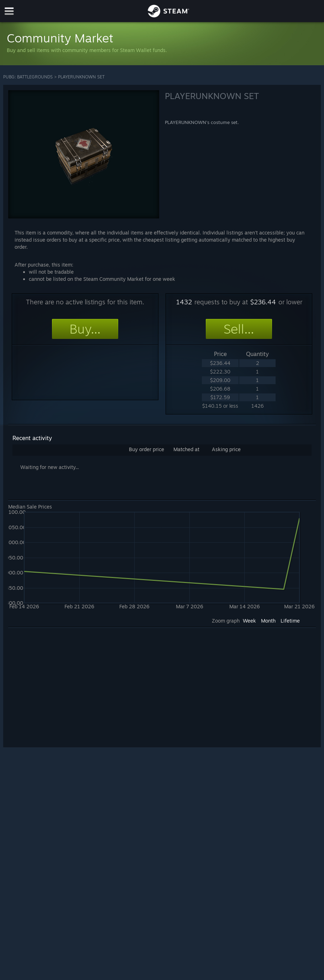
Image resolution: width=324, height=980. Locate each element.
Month (268, 621)
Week (249, 621)
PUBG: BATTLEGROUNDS (28, 77)
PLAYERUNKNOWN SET (81, 77)
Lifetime (290, 621)
